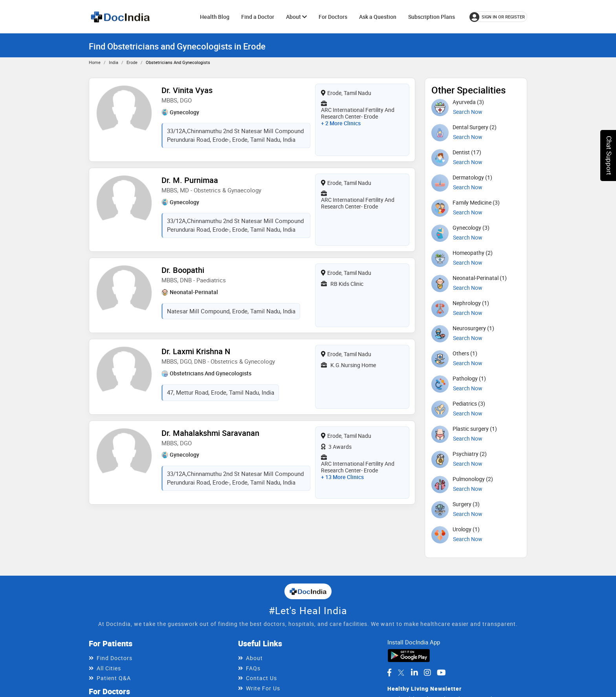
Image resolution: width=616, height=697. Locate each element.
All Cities (109, 668)
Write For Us (263, 688)
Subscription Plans (432, 17)
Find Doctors (115, 658)
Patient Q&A (114, 678)
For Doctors (333, 17)
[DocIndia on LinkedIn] (414, 673)
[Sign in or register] (498, 17)
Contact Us (261, 678)
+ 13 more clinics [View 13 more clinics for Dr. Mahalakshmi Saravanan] (342, 477)
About (296, 17)
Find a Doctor (258, 17)
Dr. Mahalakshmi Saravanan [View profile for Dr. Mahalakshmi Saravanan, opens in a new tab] (210, 433)
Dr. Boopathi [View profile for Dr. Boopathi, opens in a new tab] (183, 270)
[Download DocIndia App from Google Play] (409, 655)
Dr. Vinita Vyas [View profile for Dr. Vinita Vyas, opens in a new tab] (187, 90)
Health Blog (215, 17)
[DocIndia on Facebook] (389, 673)
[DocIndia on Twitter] (401, 673)
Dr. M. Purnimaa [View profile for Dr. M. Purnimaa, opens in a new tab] (190, 180)
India (114, 62)
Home (95, 62)
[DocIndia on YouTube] (441, 673)
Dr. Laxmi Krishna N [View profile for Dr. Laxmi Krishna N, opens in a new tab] (196, 351)
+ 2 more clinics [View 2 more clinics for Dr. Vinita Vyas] (341, 123)
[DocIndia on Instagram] (427, 673)
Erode (132, 62)
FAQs (253, 668)
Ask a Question (378, 17)
